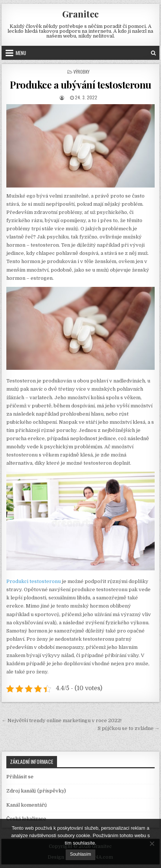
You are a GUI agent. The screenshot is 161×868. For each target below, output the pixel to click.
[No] (152, 843)
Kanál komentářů (27, 805)
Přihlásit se (20, 777)
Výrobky (81, 72)
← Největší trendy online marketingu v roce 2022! (61, 720)
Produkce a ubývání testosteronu (80, 85)
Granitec (80, 14)
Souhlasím (81, 854)
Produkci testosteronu (34, 581)
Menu (21, 53)
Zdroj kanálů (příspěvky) (36, 791)
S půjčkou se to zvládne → (129, 728)
